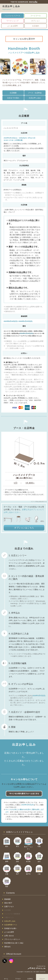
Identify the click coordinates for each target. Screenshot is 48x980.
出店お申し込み (35, 98)
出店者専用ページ (11, 925)
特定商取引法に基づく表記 (14, 943)
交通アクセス (9, 907)
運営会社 (7, 947)
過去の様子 (8, 903)
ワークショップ (12, 21)
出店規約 (36, 26)
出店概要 (13, 93)
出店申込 (30, 979)
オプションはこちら (24, 528)
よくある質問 (12, 26)
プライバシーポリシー (12, 939)
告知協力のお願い (11, 928)
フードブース (36, 16)
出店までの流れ (13, 98)
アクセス (18, 979)
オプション (36, 21)
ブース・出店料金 (35, 93)
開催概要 (7, 899)
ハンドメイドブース (12, 16)
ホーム (6, 979)
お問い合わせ (9, 936)
